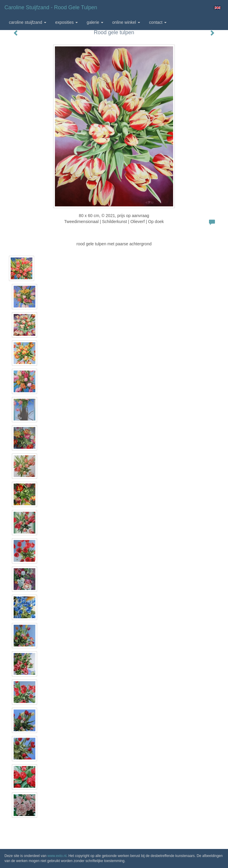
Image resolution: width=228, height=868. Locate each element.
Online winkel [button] (126, 22)
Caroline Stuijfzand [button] (28, 22)
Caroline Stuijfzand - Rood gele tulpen (51, 7)
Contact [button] (158, 22)
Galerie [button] (95, 22)
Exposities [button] (66, 22)
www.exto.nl (57, 856)
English (217, 8)
